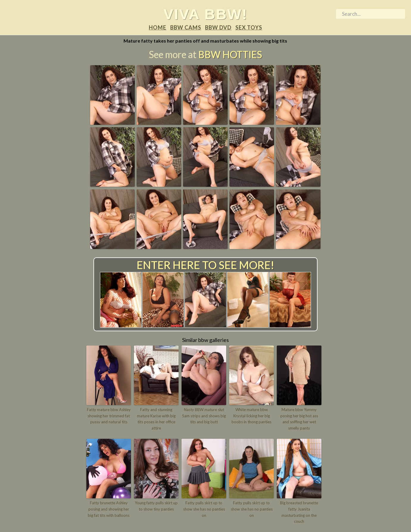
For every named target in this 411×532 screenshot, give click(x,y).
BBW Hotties (230, 54)
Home (158, 27)
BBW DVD (218, 27)
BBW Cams (186, 27)
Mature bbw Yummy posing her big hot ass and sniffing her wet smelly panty (299, 419)
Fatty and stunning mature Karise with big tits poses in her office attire (156, 419)
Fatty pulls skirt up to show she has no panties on (204, 509)
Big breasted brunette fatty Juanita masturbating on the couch (299, 512)
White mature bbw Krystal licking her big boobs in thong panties (251, 416)
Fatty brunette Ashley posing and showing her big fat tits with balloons (109, 509)
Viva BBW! (206, 14)
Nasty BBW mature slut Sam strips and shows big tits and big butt (204, 416)
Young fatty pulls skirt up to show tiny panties (156, 506)
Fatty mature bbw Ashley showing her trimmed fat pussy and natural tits (109, 416)
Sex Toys (249, 27)
